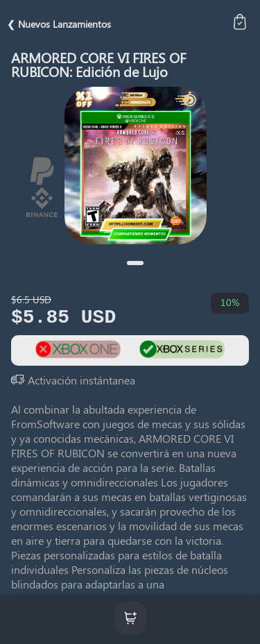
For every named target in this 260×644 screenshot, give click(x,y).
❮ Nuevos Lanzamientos (59, 24)
